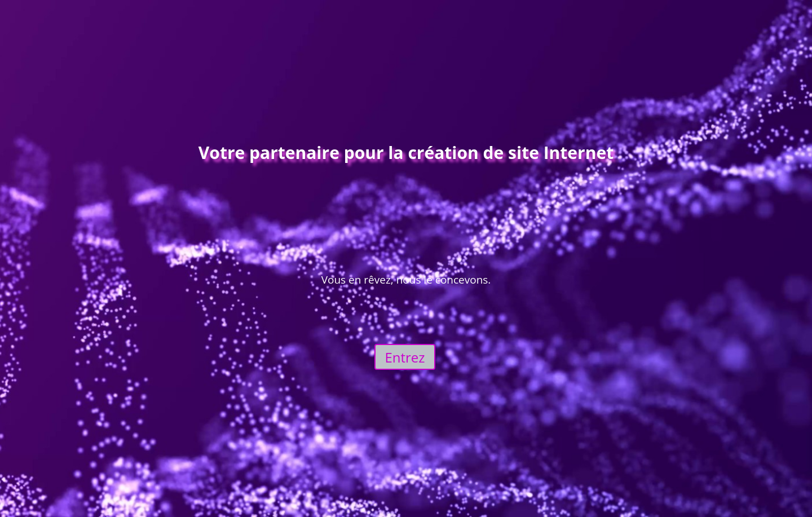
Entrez (405, 357)
